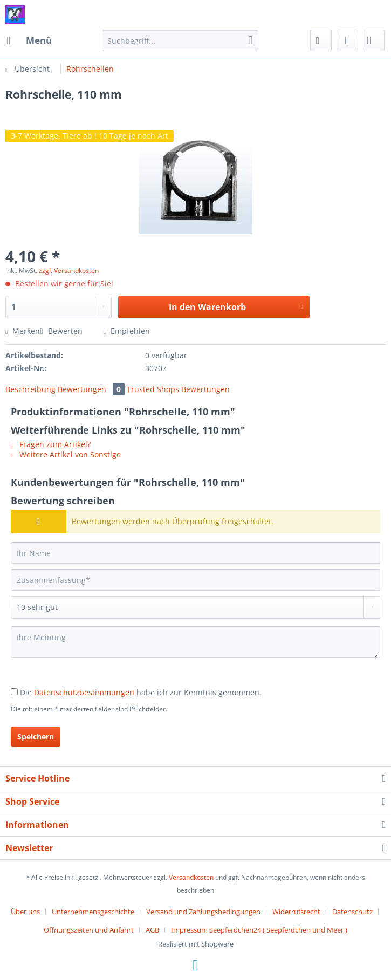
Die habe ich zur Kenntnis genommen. (141, 692)
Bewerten (62, 331)
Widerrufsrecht (296, 912)
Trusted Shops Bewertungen (178, 389)
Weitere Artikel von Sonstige (66, 454)
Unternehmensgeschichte (93, 912)
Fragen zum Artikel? (51, 444)
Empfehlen (127, 331)
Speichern (36, 736)
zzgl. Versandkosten (69, 270)
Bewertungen (92, 389)
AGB (152, 930)
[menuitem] (29, 40)
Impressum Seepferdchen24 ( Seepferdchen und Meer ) (259, 930)
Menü (29, 39)
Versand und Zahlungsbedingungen (203, 912)
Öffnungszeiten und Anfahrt (89, 930)
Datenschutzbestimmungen (84, 692)
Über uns (25, 912)
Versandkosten (191, 877)
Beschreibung (30, 389)
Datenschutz (352, 912)
